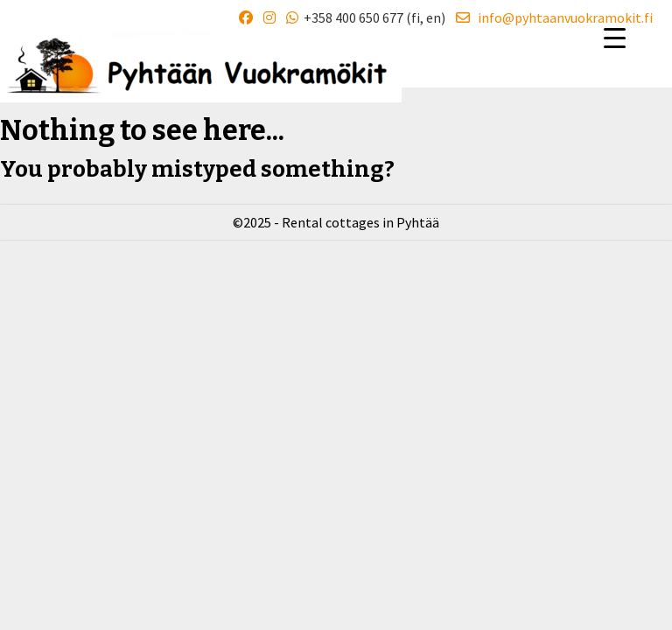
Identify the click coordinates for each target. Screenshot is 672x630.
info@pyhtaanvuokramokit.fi (554, 17)
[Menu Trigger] (615, 37)
